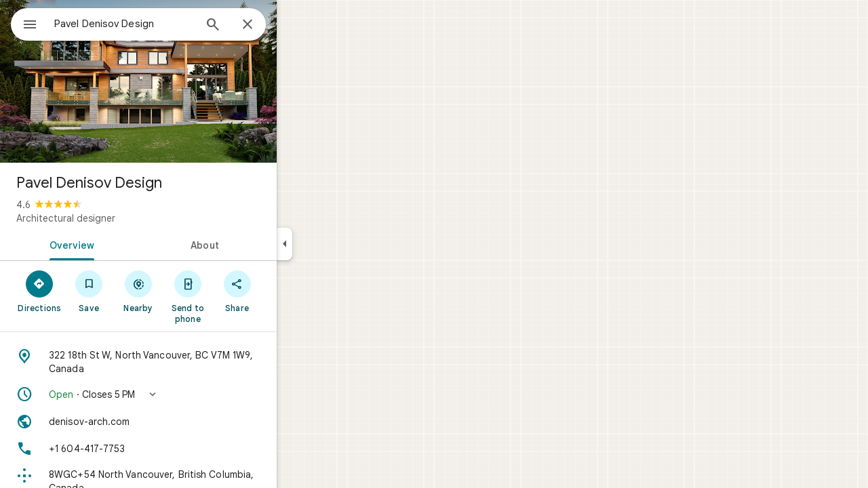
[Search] (262, 26)
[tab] (118, 244)
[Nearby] (188, 291)
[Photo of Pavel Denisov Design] (187, 81)
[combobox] (159, 24)
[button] (187, 394)
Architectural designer (115, 218)
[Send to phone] (236, 296)
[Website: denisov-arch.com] (187, 422)
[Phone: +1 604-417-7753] (187, 449)
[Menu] (24, 23)
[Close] (296, 25)
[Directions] (88, 291)
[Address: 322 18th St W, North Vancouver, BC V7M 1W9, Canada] (187, 362)
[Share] (286, 291)
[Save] (138, 291)
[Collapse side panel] (333, 244)
